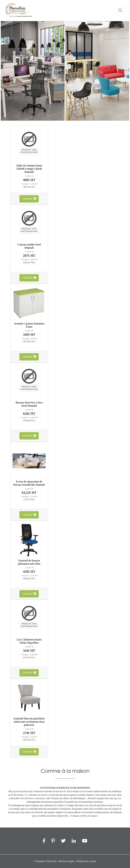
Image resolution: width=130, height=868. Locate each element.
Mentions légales (66, 861)
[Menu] (120, 10)
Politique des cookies (86, 861)
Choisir (29, 199)
